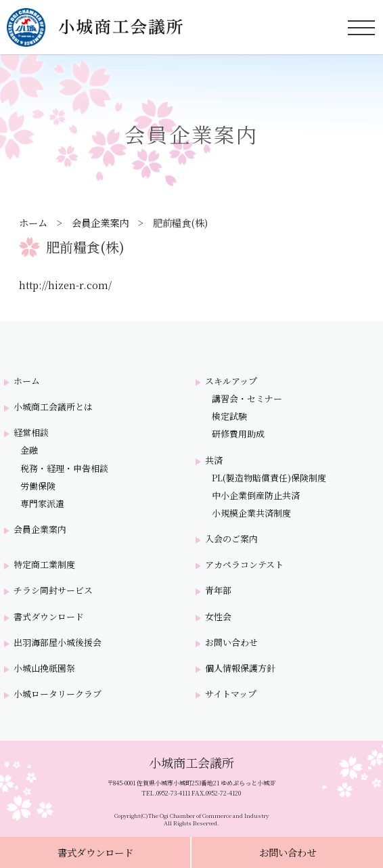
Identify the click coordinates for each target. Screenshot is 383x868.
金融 (29, 450)
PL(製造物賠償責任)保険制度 (269, 478)
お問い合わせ (288, 852)
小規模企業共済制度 (251, 513)
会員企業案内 (100, 222)
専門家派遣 (42, 504)
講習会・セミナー (247, 399)
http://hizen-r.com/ (65, 285)
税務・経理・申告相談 (64, 469)
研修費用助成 (238, 434)
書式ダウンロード (95, 852)
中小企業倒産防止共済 (256, 496)
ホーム (33, 222)
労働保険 (38, 486)
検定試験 (229, 416)
